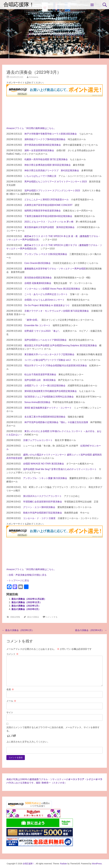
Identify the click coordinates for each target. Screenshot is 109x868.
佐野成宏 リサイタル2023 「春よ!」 (43, 331)
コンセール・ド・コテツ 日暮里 (39, 518)
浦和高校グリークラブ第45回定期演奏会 (45, 139)
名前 (10, 689)
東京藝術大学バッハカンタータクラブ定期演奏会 (49, 354)
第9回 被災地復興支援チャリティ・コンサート (48, 408)
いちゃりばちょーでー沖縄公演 (40, 176)
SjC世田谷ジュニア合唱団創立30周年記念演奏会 (49, 397)
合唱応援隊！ (19, 5)
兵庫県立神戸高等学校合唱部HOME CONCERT (48, 205)
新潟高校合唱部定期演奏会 (38, 278)
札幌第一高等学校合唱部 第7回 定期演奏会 (46, 159)
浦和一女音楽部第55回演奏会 (39, 150)
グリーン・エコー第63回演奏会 (39, 507)
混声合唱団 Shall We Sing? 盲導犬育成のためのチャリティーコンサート (60, 469)
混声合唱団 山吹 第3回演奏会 (40, 380)
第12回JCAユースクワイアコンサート (42, 496)
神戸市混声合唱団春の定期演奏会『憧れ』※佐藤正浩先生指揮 (56, 422)
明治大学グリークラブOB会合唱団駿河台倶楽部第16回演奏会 (56, 366)
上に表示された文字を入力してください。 (28, 742)
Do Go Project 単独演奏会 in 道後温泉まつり (47, 305)
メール (11, 701)
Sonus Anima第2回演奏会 (37, 402)
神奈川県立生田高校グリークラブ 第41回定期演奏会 (52, 170)
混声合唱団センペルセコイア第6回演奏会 (45, 340)
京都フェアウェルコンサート (38, 440)
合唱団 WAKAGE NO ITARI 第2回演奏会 (44, 464)
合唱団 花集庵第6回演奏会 (38, 283)
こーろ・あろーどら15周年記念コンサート (46, 294)
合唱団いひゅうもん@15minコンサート (45, 300)
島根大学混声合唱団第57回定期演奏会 (43, 513)
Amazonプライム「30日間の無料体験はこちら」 (31, 128)
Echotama (34, 77)
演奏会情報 (15, 617)
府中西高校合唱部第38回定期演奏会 (43, 145)
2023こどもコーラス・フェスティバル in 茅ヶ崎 (49, 222)
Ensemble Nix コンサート (37, 325)
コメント (12, 654)
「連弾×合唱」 (32, 320)
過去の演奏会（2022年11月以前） (29, 599)
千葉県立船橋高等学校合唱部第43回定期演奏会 (48, 216)
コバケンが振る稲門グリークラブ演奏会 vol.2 (48, 360)
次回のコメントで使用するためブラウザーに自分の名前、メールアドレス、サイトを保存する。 (53, 729)
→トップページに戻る (18, 580)
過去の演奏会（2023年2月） (26, 609)
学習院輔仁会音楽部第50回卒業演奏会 (43, 502)
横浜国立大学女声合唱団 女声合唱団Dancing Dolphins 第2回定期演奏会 (61, 345)
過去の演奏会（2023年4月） (91, 630)
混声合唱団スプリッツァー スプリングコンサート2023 (52, 191)
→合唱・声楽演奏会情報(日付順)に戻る (26, 575)
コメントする (52, 617)
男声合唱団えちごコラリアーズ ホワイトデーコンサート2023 (56, 182)
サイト (10, 712)
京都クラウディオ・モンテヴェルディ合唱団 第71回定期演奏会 (57, 311)
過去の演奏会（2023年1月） (26, 606)
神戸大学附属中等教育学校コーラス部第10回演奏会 (51, 134)
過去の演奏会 (33, 617)
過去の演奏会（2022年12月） (26, 602)
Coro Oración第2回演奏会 (37, 263)
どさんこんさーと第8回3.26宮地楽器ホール (47, 200)
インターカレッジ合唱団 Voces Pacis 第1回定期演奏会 (52, 289)
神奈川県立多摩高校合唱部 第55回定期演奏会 (48, 165)
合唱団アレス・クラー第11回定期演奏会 (45, 386)
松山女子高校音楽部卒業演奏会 (40, 374)
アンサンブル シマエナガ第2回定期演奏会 (46, 254)
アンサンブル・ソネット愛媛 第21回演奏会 (45, 478)
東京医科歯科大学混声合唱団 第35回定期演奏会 (50, 227)
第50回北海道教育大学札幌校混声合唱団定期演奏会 (51, 391)
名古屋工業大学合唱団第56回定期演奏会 (45, 417)
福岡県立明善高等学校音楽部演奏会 (43, 211)
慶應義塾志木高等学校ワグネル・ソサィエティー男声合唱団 (55, 269)
